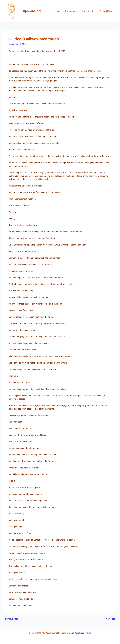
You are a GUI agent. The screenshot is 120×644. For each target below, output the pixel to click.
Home (60, 11)
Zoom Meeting (89, 11)
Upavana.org (32, 11)
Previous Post (10, 619)
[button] (78, 11)
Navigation (73, 11)
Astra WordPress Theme (80, 633)
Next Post (112, 619)
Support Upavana (108, 11)
